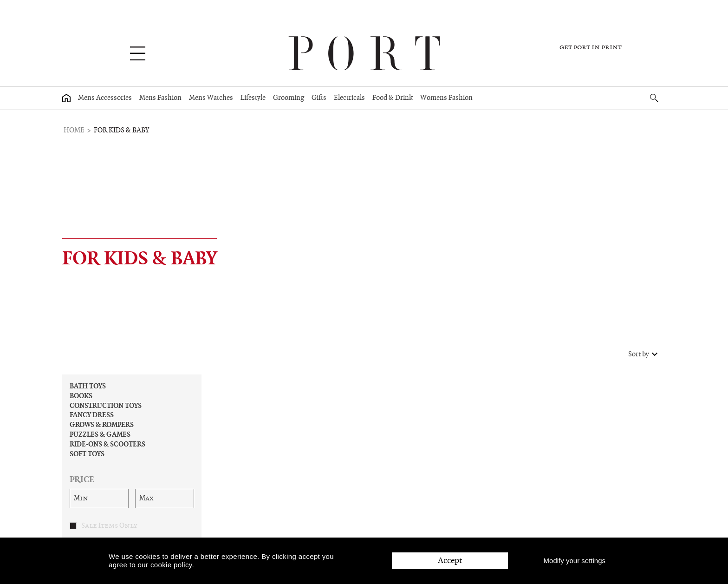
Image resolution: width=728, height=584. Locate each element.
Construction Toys (106, 406)
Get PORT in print (591, 47)
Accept (450, 561)
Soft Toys (87, 454)
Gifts (319, 98)
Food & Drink (393, 98)
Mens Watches (211, 98)
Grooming (289, 98)
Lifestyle (253, 98)
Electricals (349, 98)
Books (81, 396)
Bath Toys (88, 387)
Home (74, 131)
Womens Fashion (446, 98)
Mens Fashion (160, 98)
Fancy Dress (92, 415)
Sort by (644, 354)
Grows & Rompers (102, 425)
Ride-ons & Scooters (107, 445)
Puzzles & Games (100, 435)
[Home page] (66, 98)
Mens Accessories (105, 98)
